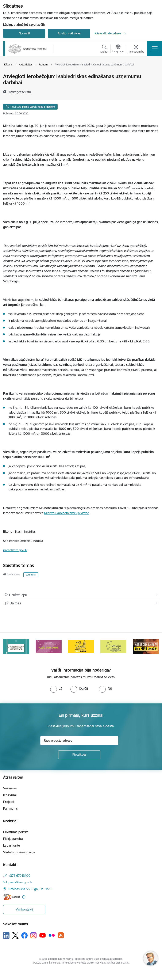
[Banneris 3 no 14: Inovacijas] (49, 646)
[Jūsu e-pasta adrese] (79, 741)
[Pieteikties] (79, 755)
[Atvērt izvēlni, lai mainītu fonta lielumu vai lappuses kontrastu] (136, 49)
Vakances (10, 788)
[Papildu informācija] (24, 897)
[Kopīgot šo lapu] (81, 603)
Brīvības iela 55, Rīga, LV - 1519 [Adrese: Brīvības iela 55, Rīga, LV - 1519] (30, 889)
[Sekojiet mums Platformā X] (15, 935)
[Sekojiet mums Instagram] (34, 935)
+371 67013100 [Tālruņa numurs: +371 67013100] (19, 876)
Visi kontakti (24, 909)
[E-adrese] (12, 897)
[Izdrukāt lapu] (81, 595)
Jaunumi (31, 575)
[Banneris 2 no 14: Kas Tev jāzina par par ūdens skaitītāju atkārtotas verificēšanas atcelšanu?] (16, 646)
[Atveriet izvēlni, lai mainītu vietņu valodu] (118, 49)
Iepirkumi (10, 795)
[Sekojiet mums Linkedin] (6, 935)
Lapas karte (11, 845)
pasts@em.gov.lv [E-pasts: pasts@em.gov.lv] (20, 882)
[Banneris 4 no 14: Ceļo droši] (81, 646)
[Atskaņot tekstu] (20, 92)
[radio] (56, 688)
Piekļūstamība (13, 839)
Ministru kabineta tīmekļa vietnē (67, 513)
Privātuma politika (16, 832)
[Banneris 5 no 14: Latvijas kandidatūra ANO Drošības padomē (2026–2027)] (113, 646)
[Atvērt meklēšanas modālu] (104, 49)
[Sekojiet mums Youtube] (43, 935)
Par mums (10, 808)
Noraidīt (24, 33)
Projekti (9, 802)
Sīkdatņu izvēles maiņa (19, 852)
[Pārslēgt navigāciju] (155, 49)
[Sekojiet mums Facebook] (24, 935)
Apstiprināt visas (69, 33)
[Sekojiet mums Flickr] (52, 935)
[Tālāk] (154, 646)
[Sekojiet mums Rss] (61, 935)
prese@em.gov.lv (15, 550)
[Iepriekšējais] (8, 646)
